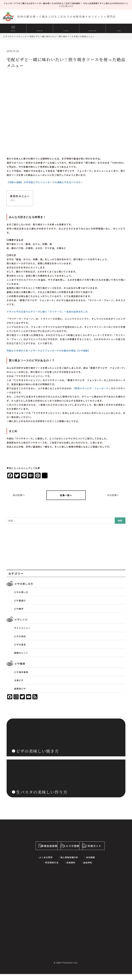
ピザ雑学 (19, 608)
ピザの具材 (20, 635)
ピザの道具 (20, 643)
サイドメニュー (22, 627)
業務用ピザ (20, 686)
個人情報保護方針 (60, 863)
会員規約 (62, 868)
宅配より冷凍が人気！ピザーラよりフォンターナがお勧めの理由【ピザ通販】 (48, 351)
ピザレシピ (21, 619)
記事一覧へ (66, 495)
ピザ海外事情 (21, 670)
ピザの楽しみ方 (24, 584)
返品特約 (76, 868)
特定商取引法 (95, 863)
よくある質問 (39, 863)
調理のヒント (21, 651)
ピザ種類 (20, 662)
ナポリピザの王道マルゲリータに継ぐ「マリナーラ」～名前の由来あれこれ (47, 312)
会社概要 (78, 863)
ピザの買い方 (21, 592)
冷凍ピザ (19, 678)
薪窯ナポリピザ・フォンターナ (92, 388)
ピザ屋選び (20, 600)
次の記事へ (113, 495)
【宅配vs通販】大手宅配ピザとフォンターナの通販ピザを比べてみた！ (45, 182)
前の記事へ (19, 495)
